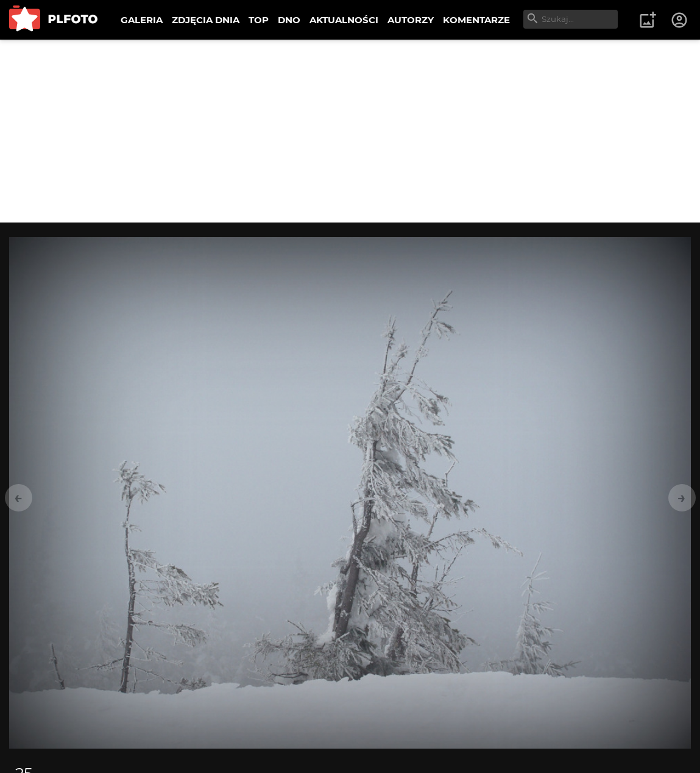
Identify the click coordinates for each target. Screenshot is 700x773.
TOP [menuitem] (259, 20)
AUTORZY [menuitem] (411, 20)
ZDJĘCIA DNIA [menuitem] (206, 20)
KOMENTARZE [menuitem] (476, 20)
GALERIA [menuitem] (142, 20)
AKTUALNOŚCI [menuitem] (344, 20)
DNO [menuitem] (289, 20)
